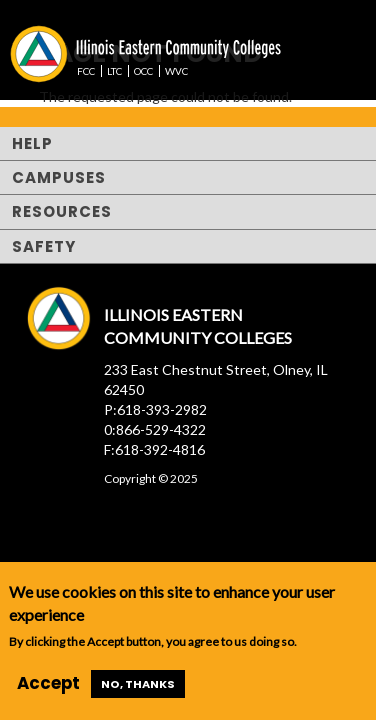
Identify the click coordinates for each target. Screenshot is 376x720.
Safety (44, 246)
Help (32, 143)
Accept (48, 683)
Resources (62, 211)
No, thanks (138, 684)
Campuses (59, 177)
